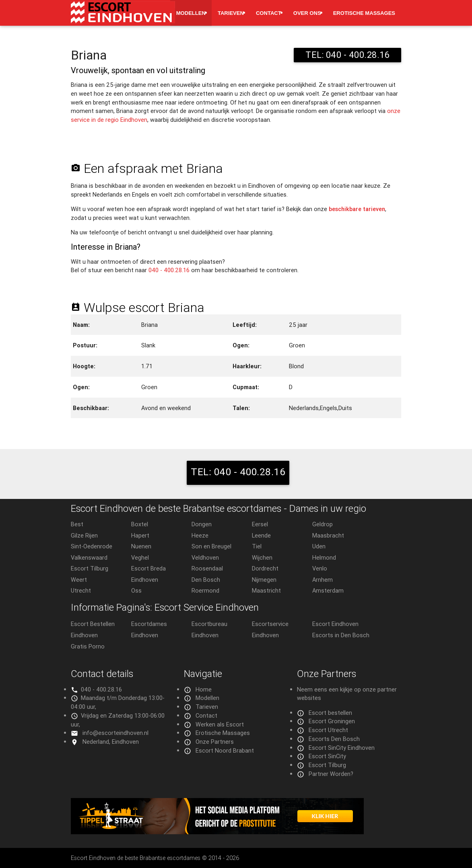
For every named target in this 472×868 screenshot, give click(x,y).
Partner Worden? (331, 774)
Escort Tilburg (90, 568)
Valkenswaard (89, 557)
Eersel (260, 524)
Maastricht (266, 590)
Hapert (140, 535)
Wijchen (262, 557)
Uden (319, 546)
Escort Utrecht (328, 730)
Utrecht (81, 590)
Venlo (320, 568)
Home (204, 689)
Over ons (307, 13)
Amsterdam (328, 590)
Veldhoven (205, 557)
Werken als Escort (220, 724)
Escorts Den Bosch (334, 739)
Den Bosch (206, 580)
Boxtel (140, 524)
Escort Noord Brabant (225, 750)
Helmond (324, 557)
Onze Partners (215, 742)
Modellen (191, 13)
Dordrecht (265, 568)
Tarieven (231, 13)
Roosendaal (207, 568)
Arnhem (323, 580)
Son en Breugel (211, 546)
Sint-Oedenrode (92, 546)
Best (77, 524)
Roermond (205, 590)
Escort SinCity (327, 756)
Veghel (140, 557)
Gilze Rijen (84, 535)
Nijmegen (264, 580)
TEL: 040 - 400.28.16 (347, 55)
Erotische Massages (364, 13)
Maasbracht (328, 535)
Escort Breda (148, 568)
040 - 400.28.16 (169, 270)
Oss (136, 590)
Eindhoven (145, 580)
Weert (79, 580)
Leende (261, 535)
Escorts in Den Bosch (341, 635)
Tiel (257, 546)
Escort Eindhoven (335, 624)
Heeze (200, 535)
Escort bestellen (330, 713)
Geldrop (323, 524)
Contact (269, 13)
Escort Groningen (332, 721)
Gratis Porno (88, 646)
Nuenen (141, 546)
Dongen (202, 524)
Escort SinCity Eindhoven (342, 748)
